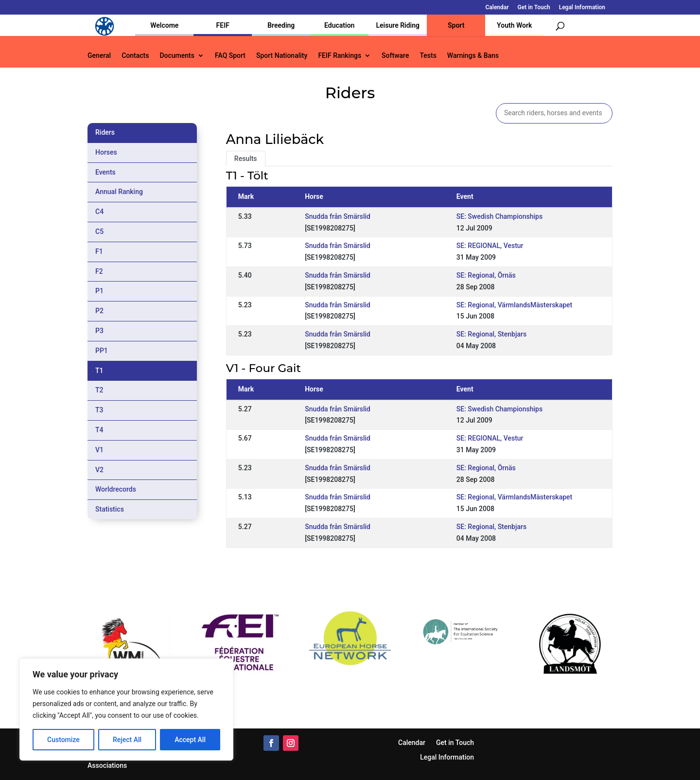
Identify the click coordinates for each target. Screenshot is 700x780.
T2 (99, 390)
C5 (99, 231)
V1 (99, 450)
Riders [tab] (105, 132)
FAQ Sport (230, 56)
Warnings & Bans (473, 56)
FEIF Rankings (340, 56)
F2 (99, 271)
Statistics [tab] (110, 509)
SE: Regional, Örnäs (486, 275)
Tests (428, 56)
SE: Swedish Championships (499, 216)
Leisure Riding (398, 25)
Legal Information (582, 8)
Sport (456, 25)
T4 (99, 430)
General (99, 56)
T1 (99, 371)
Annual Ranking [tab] (119, 192)
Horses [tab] (106, 152)
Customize (63, 740)
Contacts (135, 56)
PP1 (102, 351)
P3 (99, 331)
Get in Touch (534, 8)
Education (339, 25)
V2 (99, 470)
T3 (99, 410)
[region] (126, 709)
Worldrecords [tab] (116, 489)
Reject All (127, 740)
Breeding (281, 25)
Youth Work (514, 25)
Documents (177, 56)
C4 (99, 212)
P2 (99, 311)
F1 (99, 251)
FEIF (223, 25)
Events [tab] (105, 172)
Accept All (190, 740)
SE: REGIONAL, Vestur (490, 246)
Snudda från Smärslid (338, 216)
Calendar (497, 8)
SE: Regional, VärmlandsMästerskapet (514, 305)
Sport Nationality (282, 56)
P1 (99, 291)
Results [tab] (246, 159)
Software (395, 56)
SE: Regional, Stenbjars (491, 334)
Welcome (164, 25)
